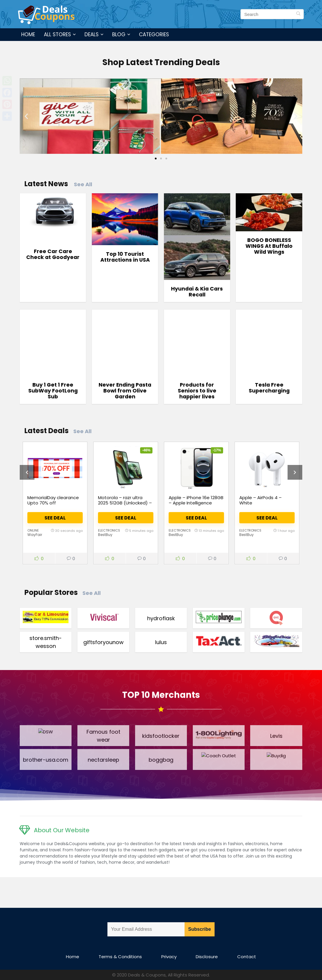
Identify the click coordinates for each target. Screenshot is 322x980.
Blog (119, 34)
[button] (26, 116)
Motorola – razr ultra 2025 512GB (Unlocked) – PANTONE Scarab (125, 503)
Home (28, 34)
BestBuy (105, 535)
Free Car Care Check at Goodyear (53, 254)
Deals (92, 34)
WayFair (35, 535)
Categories (154, 34)
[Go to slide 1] (156, 159)
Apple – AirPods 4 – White (260, 500)
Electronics (109, 530)
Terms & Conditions (120, 957)
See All (83, 184)
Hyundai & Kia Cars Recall (197, 292)
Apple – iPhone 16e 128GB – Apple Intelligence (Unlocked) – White (196, 503)
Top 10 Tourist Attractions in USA (125, 257)
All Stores (57, 34)
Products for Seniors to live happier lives (197, 391)
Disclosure (207, 957)
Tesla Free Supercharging (269, 388)
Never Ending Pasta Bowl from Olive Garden (125, 391)
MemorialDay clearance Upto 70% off (53, 500)
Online (33, 530)
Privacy (169, 957)
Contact (247, 957)
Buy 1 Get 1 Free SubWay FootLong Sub (53, 391)
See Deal (55, 518)
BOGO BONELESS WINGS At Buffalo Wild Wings (269, 246)
